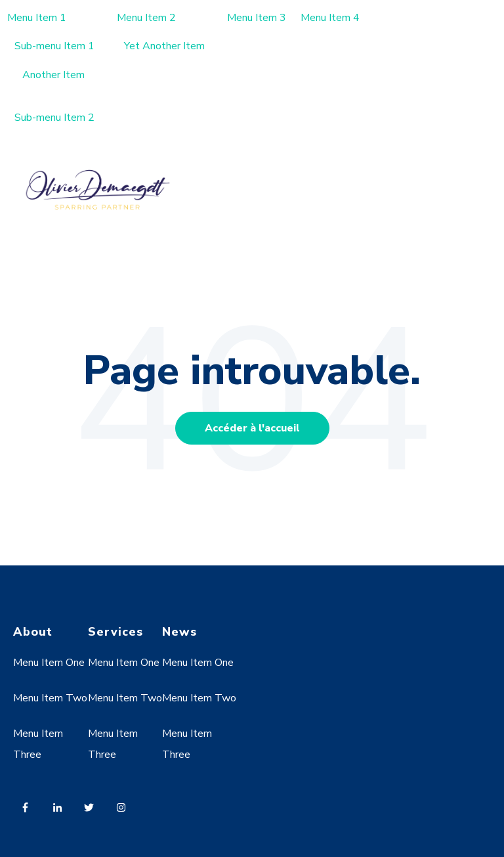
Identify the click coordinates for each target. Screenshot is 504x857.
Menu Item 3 (257, 18)
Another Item (53, 75)
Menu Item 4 (330, 18)
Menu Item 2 (146, 18)
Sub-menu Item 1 (54, 46)
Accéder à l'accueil (252, 428)
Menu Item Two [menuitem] (50, 698)
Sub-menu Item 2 (54, 118)
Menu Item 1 (37, 18)
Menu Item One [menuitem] (49, 663)
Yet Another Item (164, 46)
